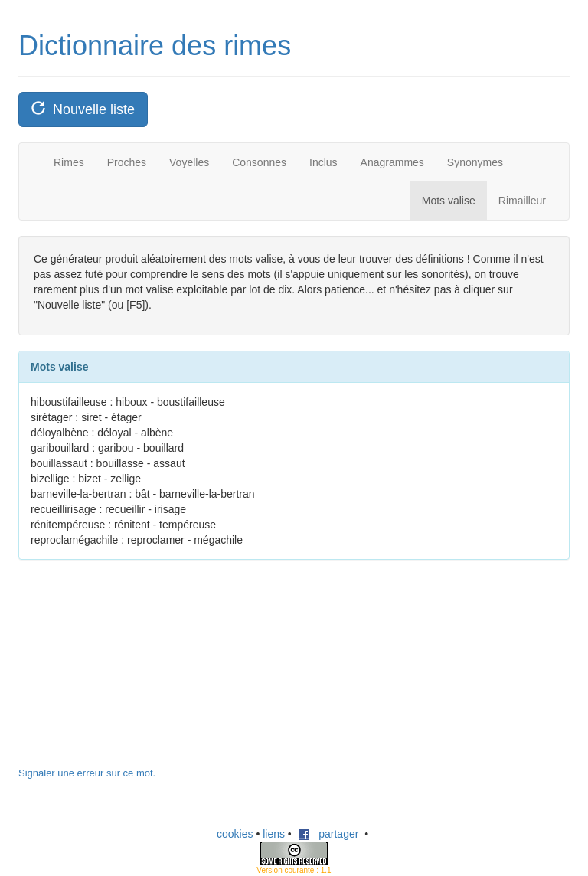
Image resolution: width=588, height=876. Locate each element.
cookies (235, 834)
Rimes (69, 162)
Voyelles (189, 162)
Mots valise (449, 201)
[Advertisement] (133, 671)
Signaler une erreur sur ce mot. (87, 773)
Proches (127, 162)
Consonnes (259, 162)
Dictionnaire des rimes (155, 46)
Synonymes (475, 162)
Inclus (323, 162)
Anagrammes (392, 162)
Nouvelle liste (83, 109)
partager (328, 834)
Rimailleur (522, 201)
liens (274, 834)
